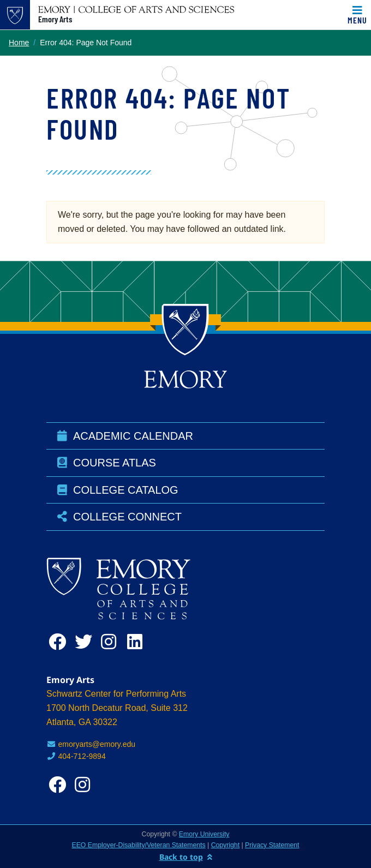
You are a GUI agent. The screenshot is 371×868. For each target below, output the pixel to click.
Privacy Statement (272, 845)
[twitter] (86, 642)
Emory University (204, 834)
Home (19, 43)
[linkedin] (138, 642)
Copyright (225, 845)
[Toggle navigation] (357, 15)
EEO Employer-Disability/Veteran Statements (139, 845)
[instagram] (112, 642)
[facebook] (59, 642)
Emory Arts (55, 19)
